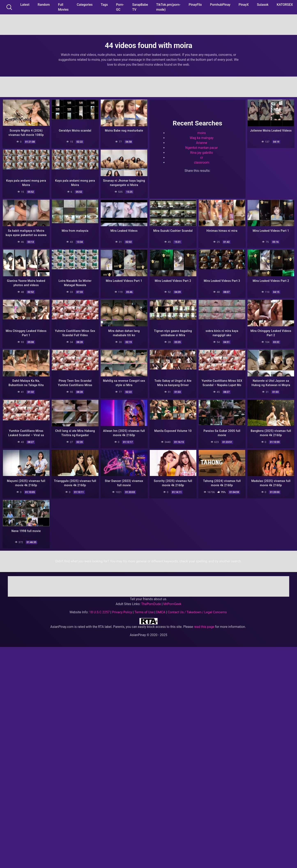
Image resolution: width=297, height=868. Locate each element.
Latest (25, 5)
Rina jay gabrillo (202, 152)
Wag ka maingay (201, 137)
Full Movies (63, 7)
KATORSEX (285, 5)
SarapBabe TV (140, 7)
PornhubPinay (220, 5)
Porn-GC (120, 7)
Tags (104, 5)
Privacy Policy (122, 609)
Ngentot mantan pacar (201, 147)
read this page (204, 623)
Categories (85, 5)
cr (201, 157)
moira (201, 132)
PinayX (244, 5)
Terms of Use (144, 609)
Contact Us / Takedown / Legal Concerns (197, 609)
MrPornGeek (172, 601)
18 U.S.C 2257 (99, 609)
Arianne (201, 142)
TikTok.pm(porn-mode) (168, 7)
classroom (201, 162)
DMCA (161, 609)
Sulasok (263, 5)
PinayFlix (195, 5)
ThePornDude (151, 601)
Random (44, 5)
